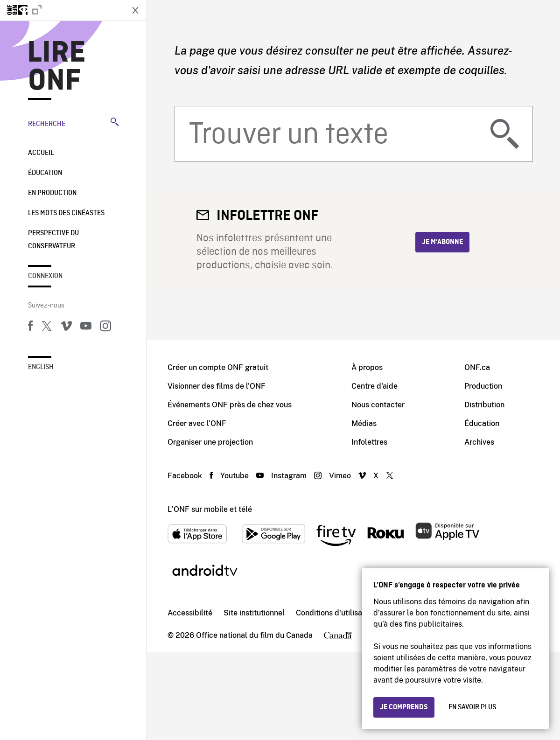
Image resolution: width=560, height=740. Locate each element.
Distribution (484, 405)
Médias (364, 423)
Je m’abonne (442, 242)
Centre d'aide (374, 386)
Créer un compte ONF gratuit (218, 367)
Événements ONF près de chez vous (230, 405)
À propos (367, 367)
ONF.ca (477, 367)
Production (483, 386)
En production (52, 193)
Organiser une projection (210, 442)
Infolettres (369, 442)
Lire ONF (57, 67)
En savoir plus (472, 707)
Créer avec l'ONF (197, 423)
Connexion (45, 276)
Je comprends (404, 707)
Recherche (73, 123)
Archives (479, 442)
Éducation (45, 173)
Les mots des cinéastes (66, 213)
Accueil (41, 153)
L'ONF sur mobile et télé (210, 509)
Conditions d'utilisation (336, 613)
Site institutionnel (254, 613)
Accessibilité (190, 613)
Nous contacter (378, 405)
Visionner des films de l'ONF (217, 386)
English (41, 367)
